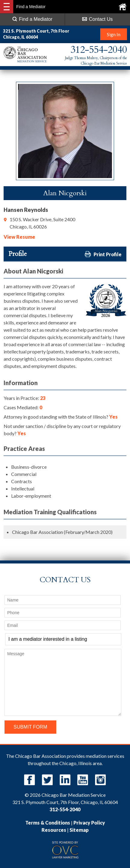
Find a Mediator (32, 19)
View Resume (19, 237)
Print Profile (103, 254)
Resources (54, 830)
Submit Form (30, 727)
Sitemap (79, 830)
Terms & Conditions (48, 823)
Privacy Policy (89, 823)
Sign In (114, 34)
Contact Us (97, 19)
